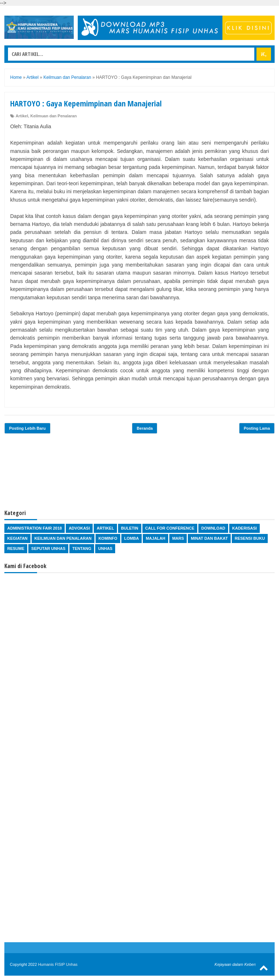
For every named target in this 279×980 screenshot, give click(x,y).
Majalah (155, 538)
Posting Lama (257, 428)
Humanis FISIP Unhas (58, 964)
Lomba (132, 538)
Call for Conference (170, 528)
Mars (178, 538)
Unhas (105, 548)
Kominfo (108, 538)
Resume (16, 548)
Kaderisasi (244, 528)
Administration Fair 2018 (35, 528)
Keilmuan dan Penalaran (53, 116)
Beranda (145, 428)
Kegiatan (17, 538)
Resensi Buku (250, 538)
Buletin (130, 528)
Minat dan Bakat (209, 538)
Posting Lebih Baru (27, 428)
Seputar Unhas (48, 548)
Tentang (82, 548)
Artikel (22, 116)
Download (213, 528)
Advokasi (79, 528)
